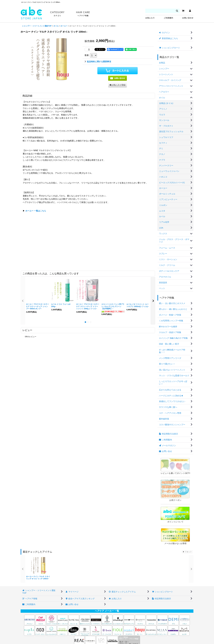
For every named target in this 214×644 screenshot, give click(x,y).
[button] (118, 85)
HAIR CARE (83, 14)
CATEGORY (57, 14)
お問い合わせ (188, 18)
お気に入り (150, 18)
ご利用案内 (168, 18)
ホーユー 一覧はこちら (36, 211)
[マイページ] (190, 11)
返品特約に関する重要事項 (98, 62)
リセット (187, 552)
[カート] (183, 11)
